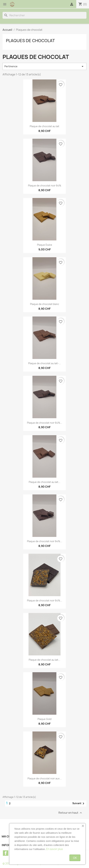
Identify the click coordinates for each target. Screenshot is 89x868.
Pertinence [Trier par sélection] (44, 66)
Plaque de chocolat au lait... (44, 482)
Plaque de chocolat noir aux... (45, 778)
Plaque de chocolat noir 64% (45, 186)
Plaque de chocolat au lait (44, 126)
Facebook (6, 853)
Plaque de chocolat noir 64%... (45, 423)
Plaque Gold (44, 719)
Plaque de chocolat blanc (45, 304)
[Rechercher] (44, 15)
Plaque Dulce (45, 245)
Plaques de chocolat (30, 41)
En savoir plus (55, 849)
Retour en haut (71, 813)
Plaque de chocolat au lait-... (44, 363)
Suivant (79, 803)
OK (75, 858)
